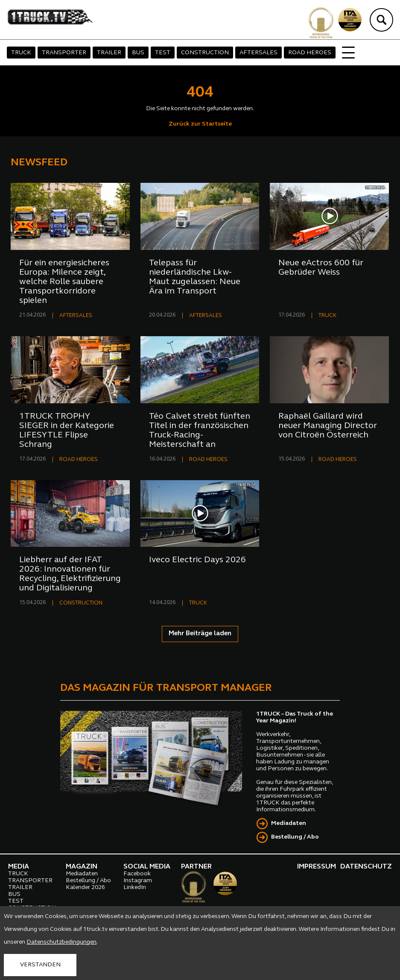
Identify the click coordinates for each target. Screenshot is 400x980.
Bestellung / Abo (295, 837)
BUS (138, 53)
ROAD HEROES (310, 53)
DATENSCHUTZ (366, 867)
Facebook (137, 874)
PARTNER (196, 867)
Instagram (138, 881)
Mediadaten (289, 823)
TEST (163, 53)
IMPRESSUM (317, 867)
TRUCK (21, 53)
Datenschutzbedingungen (61, 942)
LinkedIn (135, 888)
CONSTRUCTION (205, 53)
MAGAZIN (82, 867)
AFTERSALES (258, 53)
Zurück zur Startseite (200, 124)
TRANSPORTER (64, 53)
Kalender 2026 (85, 888)
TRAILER (109, 53)
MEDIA (19, 867)
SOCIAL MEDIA (147, 867)
